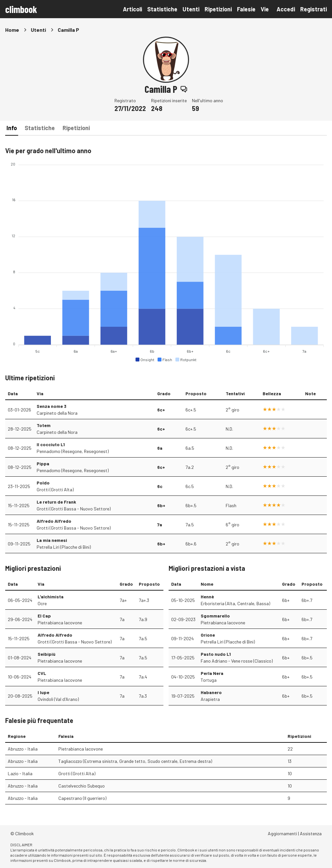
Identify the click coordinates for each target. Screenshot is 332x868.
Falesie (246, 9)
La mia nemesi (52, 540)
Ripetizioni (218, 9)
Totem (44, 425)
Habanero (211, 692)
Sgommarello (215, 616)
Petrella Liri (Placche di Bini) (64, 547)
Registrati (314, 9)
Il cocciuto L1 (51, 444)
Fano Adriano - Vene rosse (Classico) (237, 661)
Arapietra (210, 699)
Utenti (191, 9)
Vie (265, 9)
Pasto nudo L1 (216, 654)
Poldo (43, 483)
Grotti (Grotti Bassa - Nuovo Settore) (74, 509)
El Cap (44, 616)
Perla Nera (212, 673)
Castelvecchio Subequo (82, 786)
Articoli (132, 9)
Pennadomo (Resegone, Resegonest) (73, 451)
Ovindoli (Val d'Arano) (58, 699)
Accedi (286, 9)
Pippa (43, 464)
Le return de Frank (56, 502)
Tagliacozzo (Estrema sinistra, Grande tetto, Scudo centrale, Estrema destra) (135, 761)
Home (12, 30)
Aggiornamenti (282, 833)
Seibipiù (47, 654)
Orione (208, 635)
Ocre (42, 603)
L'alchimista (51, 597)
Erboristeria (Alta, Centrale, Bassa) (235, 603)
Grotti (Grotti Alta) (55, 489)
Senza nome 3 (52, 406)
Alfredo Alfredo (54, 521)
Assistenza (311, 833)
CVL (42, 673)
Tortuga (209, 680)
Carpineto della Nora (57, 413)
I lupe (43, 692)
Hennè (207, 597)
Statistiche (162, 9)
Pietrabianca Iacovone (60, 623)
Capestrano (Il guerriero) (82, 798)
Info (12, 128)
